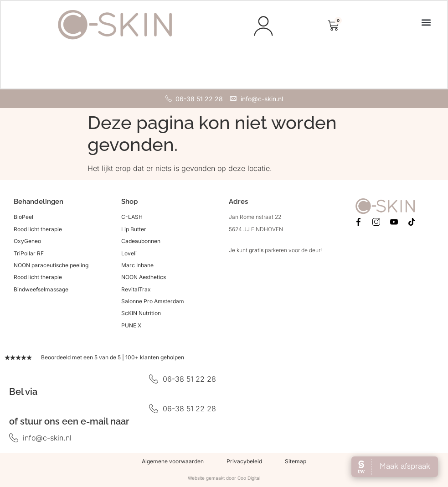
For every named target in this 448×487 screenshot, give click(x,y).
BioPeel (23, 218)
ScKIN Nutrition (141, 314)
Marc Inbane (137, 266)
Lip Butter (134, 230)
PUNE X (131, 326)
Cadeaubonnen (141, 242)
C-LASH (132, 218)
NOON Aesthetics (144, 278)
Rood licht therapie (38, 230)
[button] (425, 23)
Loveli (129, 254)
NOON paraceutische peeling (51, 266)
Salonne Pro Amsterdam (153, 302)
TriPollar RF (29, 254)
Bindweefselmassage (41, 290)
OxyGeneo (27, 242)
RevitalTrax (136, 290)
